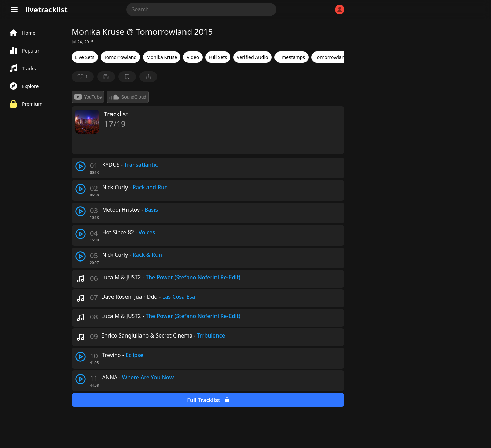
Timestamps (292, 57)
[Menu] (14, 10)
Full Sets (218, 57)
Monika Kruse (162, 57)
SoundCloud (128, 97)
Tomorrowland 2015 (337, 57)
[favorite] (83, 77)
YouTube (88, 97)
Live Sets (85, 57)
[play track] (80, 166)
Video (193, 57)
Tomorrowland (120, 57)
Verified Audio (252, 57)
